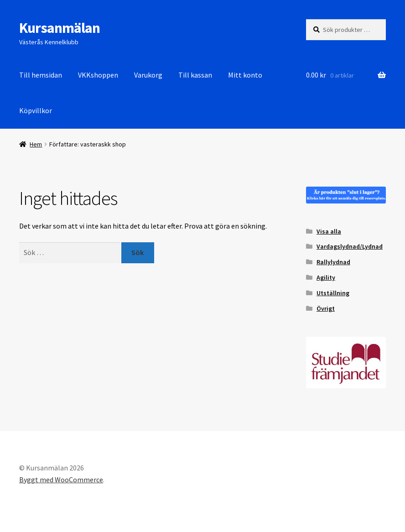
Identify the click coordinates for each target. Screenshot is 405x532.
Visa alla (329, 231)
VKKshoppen (98, 75)
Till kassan (195, 75)
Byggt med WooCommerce (61, 480)
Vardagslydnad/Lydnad (350, 246)
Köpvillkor (36, 110)
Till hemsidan (41, 75)
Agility (326, 277)
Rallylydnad (333, 262)
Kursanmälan (60, 28)
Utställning (333, 293)
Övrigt (326, 308)
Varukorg (148, 75)
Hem (36, 144)
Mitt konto (245, 75)
